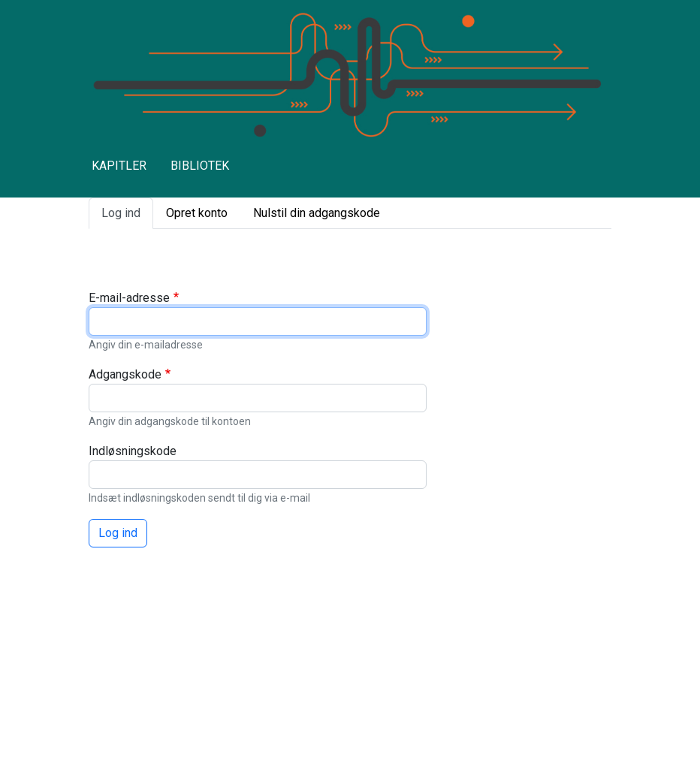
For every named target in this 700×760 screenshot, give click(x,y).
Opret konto (197, 213)
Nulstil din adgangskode (317, 213)
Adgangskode (125, 374)
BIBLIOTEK (200, 166)
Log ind (121, 213)
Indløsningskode (133, 451)
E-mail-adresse (129, 298)
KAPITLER (119, 166)
